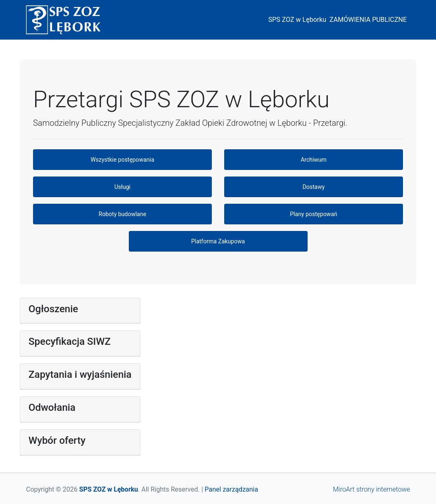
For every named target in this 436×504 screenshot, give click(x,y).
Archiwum (314, 160)
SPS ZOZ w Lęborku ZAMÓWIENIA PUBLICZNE (339, 20)
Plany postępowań (313, 214)
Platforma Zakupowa (218, 241)
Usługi (122, 187)
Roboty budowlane (122, 214)
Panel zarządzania (232, 489)
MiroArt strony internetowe (371, 489)
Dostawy (314, 187)
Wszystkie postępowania (122, 160)
